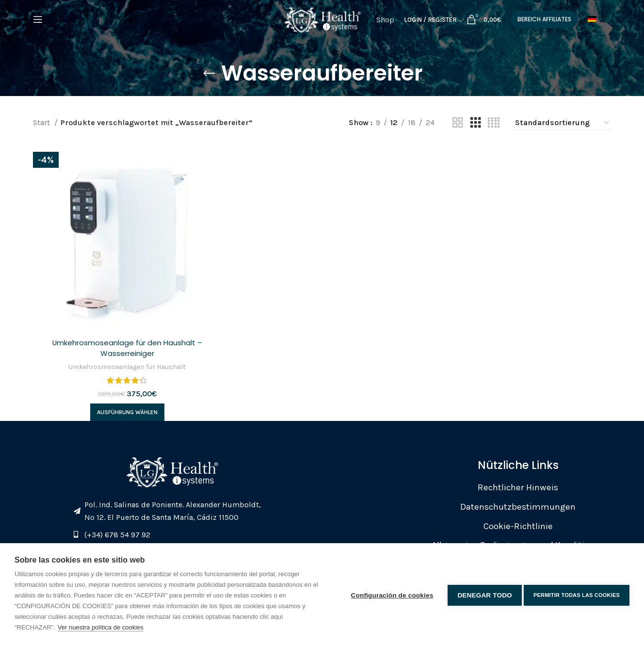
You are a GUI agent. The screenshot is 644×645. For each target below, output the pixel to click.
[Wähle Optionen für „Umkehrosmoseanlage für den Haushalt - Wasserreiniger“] (126, 410)
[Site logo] (322, 24)
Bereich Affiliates (548, 25)
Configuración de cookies (389, 594)
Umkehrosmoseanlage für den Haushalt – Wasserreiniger (126, 346)
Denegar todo (482, 594)
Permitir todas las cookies (577, 594)
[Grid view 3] (476, 123)
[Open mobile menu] (38, 26)
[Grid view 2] (458, 123)
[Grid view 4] (494, 123)
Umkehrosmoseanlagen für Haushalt (126, 365)
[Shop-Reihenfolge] (563, 123)
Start (42, 122)
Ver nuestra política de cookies (101, 627)
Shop (389, 25)
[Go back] (209, 74)
